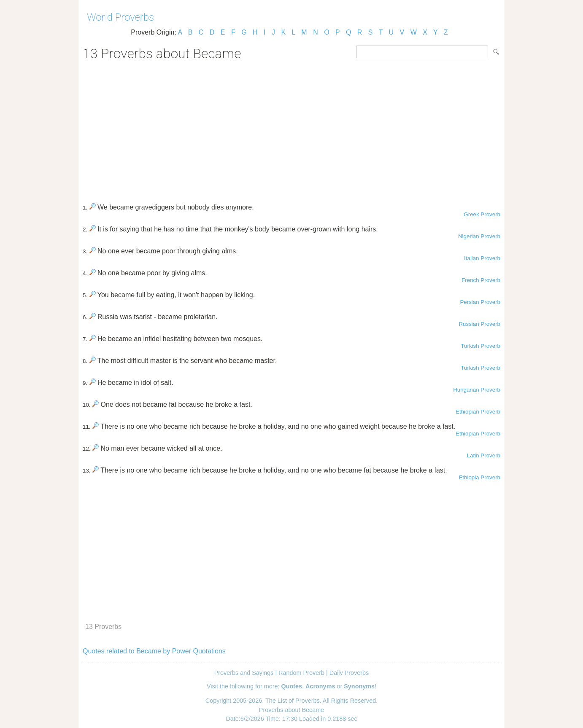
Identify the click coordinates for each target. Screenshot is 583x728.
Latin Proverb (484, 455)
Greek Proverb (482, 214)
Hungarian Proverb (477, 390)
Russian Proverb (479, 324)
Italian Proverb (482, 258)
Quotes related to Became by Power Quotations (154, 651)
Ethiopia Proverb (479, 477)
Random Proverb (301, 673)
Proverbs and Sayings (244, 673)
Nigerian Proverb (479, 236)
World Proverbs (120, 17)
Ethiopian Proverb (478, 412)
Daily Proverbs (349, 673)
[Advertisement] (291, 129)
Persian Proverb (480, 302)
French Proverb (481, 280)
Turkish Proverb (480, 346)
